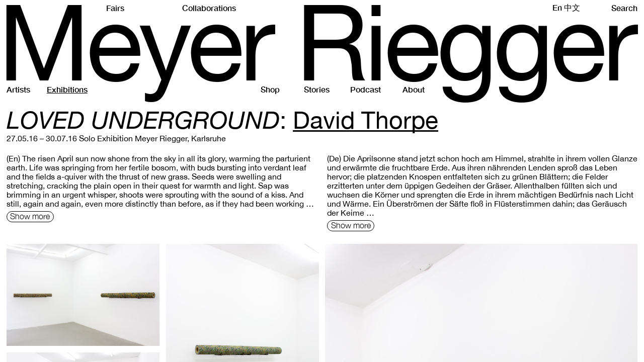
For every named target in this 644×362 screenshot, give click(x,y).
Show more (30, 216)
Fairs (115, 8)
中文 (572, 7)
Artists (18, 89)
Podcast (366, 89)
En (557, 7)
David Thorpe (366, 120)
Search (624, 8)
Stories (317, 89)
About (414, 89)
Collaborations (209, 8)
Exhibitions (67, 89)
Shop (270, 89)
